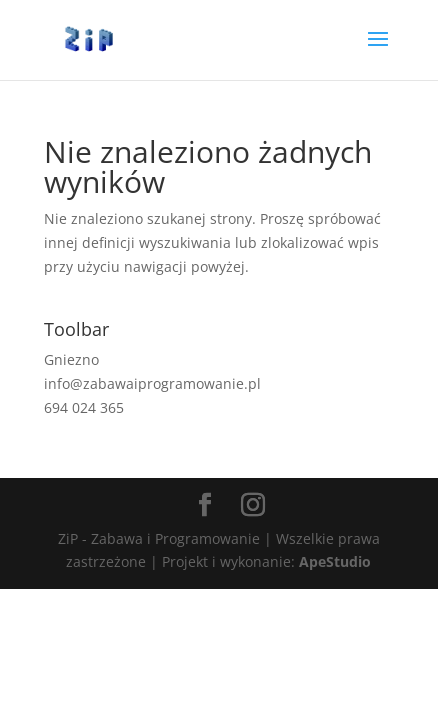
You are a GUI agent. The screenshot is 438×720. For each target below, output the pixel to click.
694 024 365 (84, 407)
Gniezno (71, 359)
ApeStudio (335, 561)
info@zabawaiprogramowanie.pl (152, 383)
